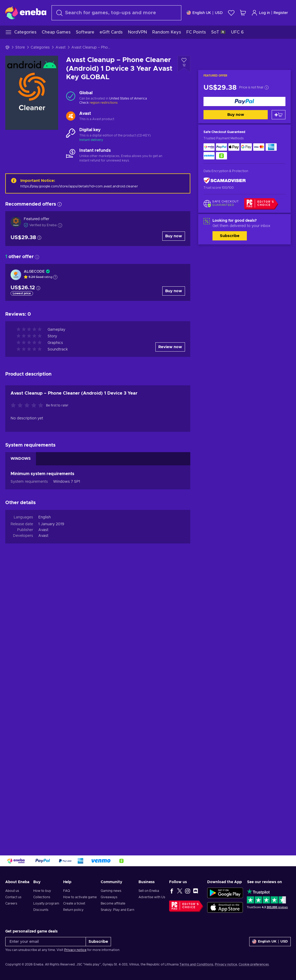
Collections (42, 897)
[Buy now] (244, 101)
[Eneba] (26, 13)
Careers (11, 903)
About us (12, 891)
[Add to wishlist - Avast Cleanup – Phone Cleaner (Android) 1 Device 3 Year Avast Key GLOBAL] (184, 64)
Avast (61, 48)
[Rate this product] (28, 406)
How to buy (42, 891)
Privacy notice (75, 950)
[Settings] (205, 13)
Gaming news (111, 891)
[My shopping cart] (243, 13)
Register (281, 13)
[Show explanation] (55, 277)
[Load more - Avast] (71, 116)
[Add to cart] (279, 115)
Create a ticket (74, 903)
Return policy (73, 910)
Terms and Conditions (196, 964)
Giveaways (109, 897)
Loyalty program (46, 903)
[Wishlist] (231, 13)
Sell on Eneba (149, 891)
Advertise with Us (152, 897)
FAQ (67, 891)
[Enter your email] (46, 942)
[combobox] (116, 13)
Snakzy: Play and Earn (117, 910)
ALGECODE (34, 272)
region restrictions (104, 103)
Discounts (41, 910)
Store (20, 48)
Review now (170, 347)
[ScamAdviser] (225, 181)
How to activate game (80, 897)
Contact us (13, 897)
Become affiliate (113, 903)
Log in (261, 13)
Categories (40, 48)
